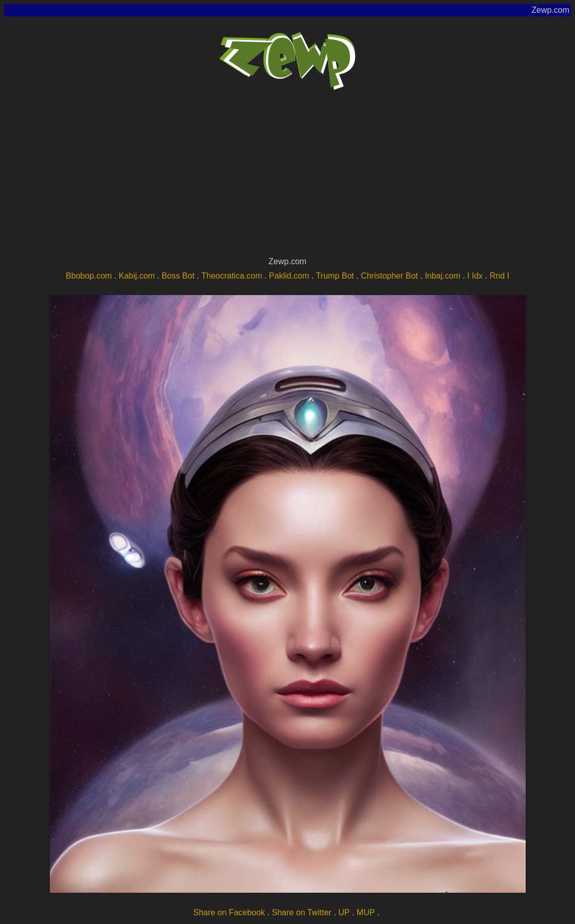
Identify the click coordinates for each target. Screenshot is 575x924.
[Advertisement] (287, 178)
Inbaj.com (442, 276)
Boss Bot (178, 276)
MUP (366, 912)
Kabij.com (137, 276)
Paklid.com (289, 276)
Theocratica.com (232, 276)
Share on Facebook (229, 912)
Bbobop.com (89, 276)
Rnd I (500, 276)
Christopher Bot (389, 276)
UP (344, 912)
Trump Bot (335, 276)
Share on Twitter (301, 912)
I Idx (475, 276)
